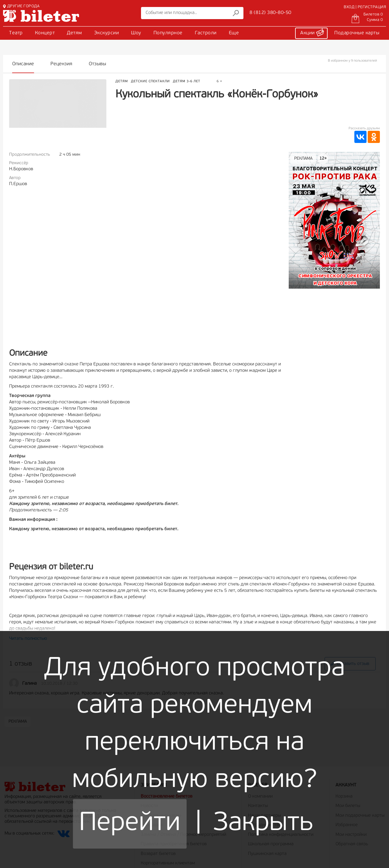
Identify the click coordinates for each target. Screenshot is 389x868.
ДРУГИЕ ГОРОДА (21, 6)
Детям (74, 33)
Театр (16, 33)
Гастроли (206, 33)
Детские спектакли (150, 81)
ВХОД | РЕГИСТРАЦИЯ (365, 7)
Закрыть (263, 824)
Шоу (136, 33)
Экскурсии (107, 33)
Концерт (45, 33)
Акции (312, 32)
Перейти (130, 824)
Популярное (168, 33)
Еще (234, 33)
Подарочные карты (357, 33)
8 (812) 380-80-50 (270, 13)
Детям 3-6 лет (187, 81)
